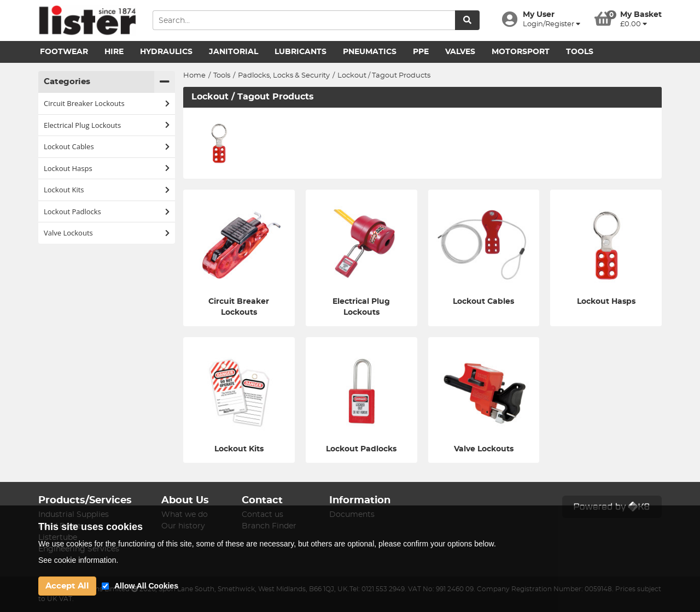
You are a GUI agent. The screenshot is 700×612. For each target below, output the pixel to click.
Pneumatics (370, 52)
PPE (421, 52)
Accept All (67, 586)
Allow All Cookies (146, 586)
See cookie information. (78, 560)
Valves (460, 52)
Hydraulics (166, 52)
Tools (580, 52)
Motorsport (521, 52)
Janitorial (234, 52)
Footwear (64, 52)
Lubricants (301, 52)
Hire (114, 52)
